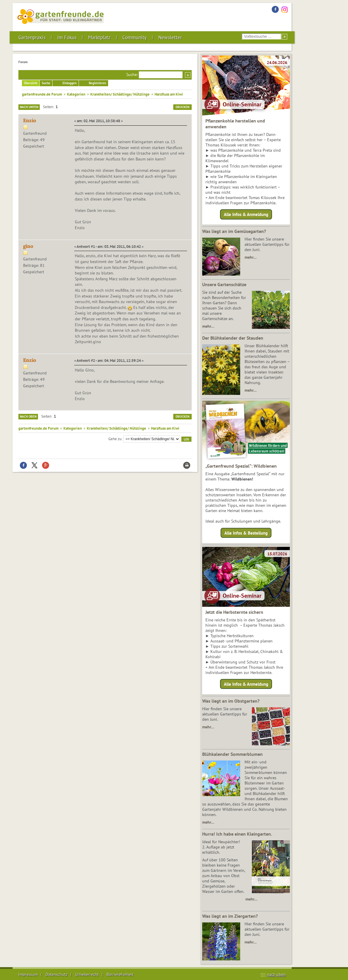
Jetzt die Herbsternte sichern (234, 612)
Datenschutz (57, 974)
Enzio (30, 120)
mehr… (251, 257)
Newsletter (170, 37)
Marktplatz (99, 37)
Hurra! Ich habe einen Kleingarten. (237, 834)
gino (28, 246)
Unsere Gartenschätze (224, 284)
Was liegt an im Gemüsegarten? (234, 231)
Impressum (28, 974)
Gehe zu (115, 439)
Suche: (132, 75)
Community (135, 37)
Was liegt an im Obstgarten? (231, 701)
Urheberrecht (87, 974)
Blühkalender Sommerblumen (232, 754)
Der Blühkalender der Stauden (233, 338)
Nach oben (28, 416)
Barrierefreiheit (120, 974)
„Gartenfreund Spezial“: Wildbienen (241, 466)
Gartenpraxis (32, 37)
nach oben (276, 974)
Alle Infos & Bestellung (246, 533)
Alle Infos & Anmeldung (246, 214)
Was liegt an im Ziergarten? (230, 916)
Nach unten (29, 107)
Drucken (182, 107)
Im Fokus (67, 37)
